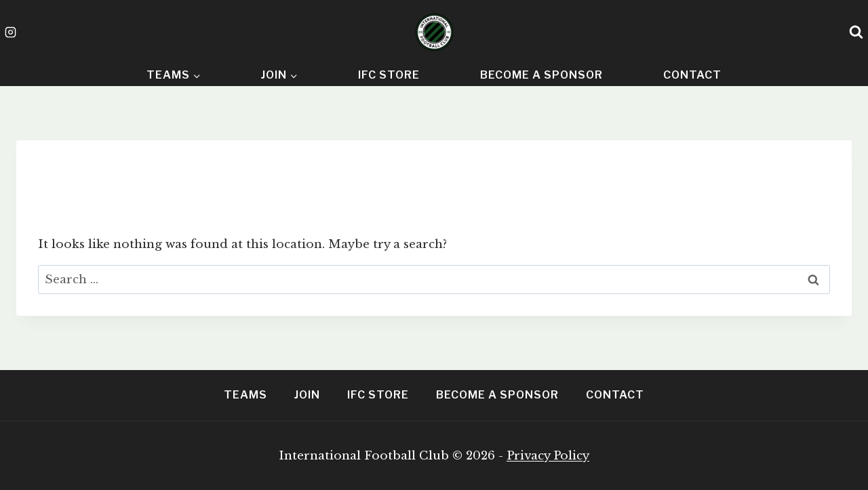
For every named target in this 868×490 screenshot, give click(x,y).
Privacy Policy (548, 456)
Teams (245, 395)
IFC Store (389, 75)
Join (307, 395)
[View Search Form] (856, 33)
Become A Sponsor (541, 75)
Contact (692, 75)
